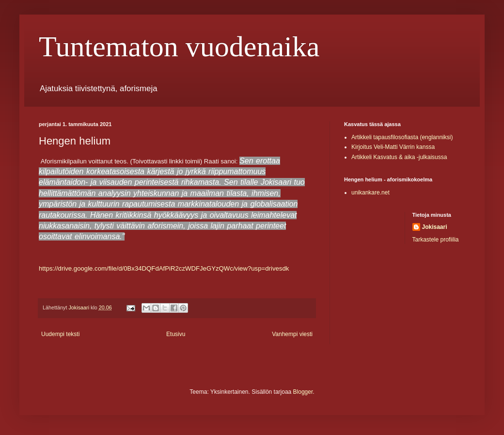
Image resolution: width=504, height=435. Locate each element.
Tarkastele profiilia (436, 240)
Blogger (303, 392)
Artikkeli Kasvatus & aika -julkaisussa (399, 157)
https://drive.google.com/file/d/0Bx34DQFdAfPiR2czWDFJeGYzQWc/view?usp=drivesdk (164, 268)
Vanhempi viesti (292, 334)
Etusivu (176, 334)
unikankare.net (370, 193)
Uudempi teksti (60, 334)
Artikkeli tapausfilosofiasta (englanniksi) (402, 137)
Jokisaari (435, 227)
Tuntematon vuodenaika (179, 47)
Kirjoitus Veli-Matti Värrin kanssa (393, 147)
